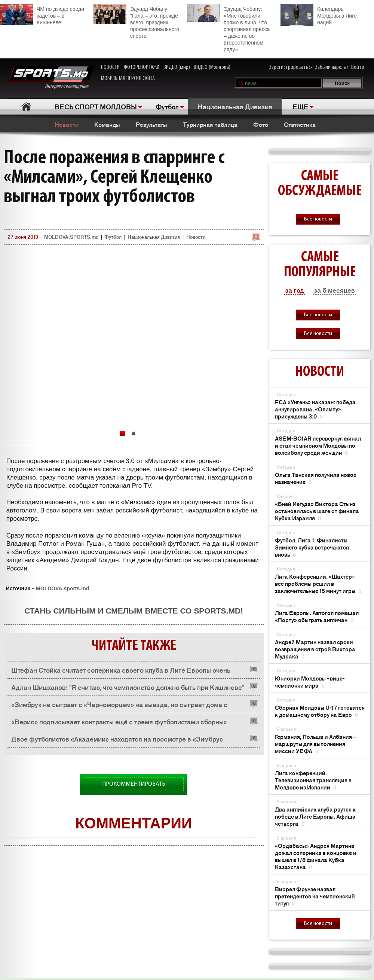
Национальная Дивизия (235, 106)
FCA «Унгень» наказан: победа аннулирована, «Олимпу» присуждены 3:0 (315, 409)
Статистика (300, 124)
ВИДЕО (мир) (177, 67)
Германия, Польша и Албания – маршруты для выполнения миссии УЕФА (315, 744)
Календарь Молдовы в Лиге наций (319, 15)
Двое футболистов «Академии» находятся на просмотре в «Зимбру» (117, 739)
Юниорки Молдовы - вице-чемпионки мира (310, 682)
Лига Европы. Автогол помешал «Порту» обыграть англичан (317, 616)
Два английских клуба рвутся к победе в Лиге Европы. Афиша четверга (315, 816)
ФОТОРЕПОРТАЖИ (142, 67)
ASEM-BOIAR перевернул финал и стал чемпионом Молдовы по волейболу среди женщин (318, 445)
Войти (358, 67)
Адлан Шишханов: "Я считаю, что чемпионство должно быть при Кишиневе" (128, 687)
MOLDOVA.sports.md (62, 588)
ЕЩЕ (301, 106)
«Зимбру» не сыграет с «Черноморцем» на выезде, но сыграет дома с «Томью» (119, 706)
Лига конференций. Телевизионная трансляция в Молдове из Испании (313, 780)
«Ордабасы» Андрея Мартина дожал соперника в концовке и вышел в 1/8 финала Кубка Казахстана (316, 856)
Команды (107, 124)
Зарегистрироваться (291, 67)
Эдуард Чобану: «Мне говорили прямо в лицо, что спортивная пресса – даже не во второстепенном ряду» (228, 28)
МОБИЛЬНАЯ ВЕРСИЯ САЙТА (128, 79)
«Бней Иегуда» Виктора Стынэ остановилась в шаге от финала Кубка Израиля (317, 511)
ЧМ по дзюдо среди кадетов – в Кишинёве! (42, 15)
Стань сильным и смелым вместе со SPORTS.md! (134, 611)
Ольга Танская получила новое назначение (316, 478)
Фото (261, 124)
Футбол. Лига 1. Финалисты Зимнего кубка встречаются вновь (312, 547)
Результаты (151, 124)
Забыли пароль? (332, 67)
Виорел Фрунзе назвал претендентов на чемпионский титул (315, 896)
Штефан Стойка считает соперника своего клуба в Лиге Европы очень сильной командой (121, 672)
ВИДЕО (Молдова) (212, 67)
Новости (67, 124)
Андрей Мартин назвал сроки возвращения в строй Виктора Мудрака (315, 649)
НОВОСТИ (110, 67)
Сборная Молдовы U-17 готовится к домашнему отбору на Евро (320, 711)
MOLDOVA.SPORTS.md (71, 237)
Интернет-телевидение (51, 78)
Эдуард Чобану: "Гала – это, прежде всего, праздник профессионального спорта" (136, 21)
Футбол (167, 106)
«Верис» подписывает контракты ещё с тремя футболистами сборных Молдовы (119, 723)
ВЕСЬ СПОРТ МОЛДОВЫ (96, 106)
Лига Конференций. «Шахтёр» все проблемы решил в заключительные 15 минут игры (318, 583)
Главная (26, 106)
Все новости (318, 219)
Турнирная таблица (210, 124)
